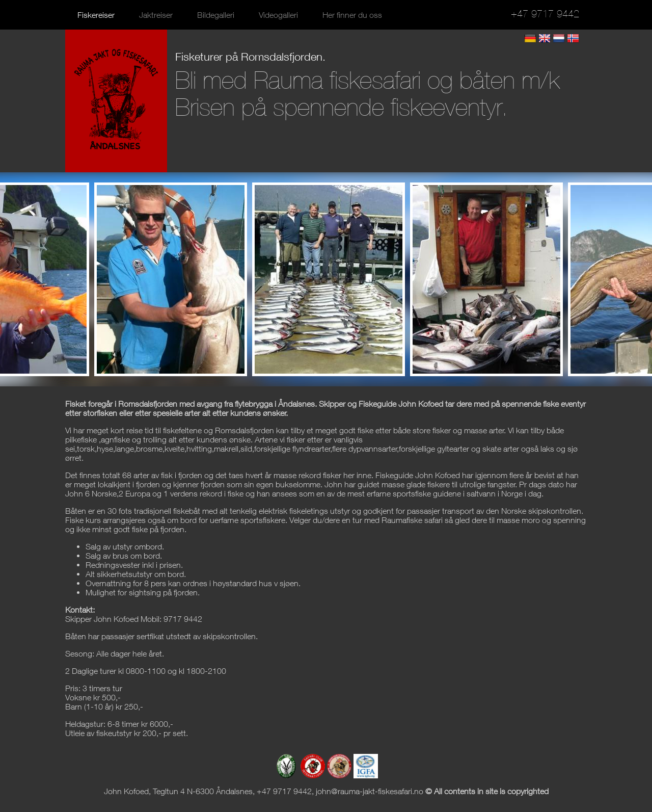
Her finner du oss (352, 15)
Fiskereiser (96, 15)
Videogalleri (278, 15)
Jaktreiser (156, 15)
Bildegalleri (216, 15)
